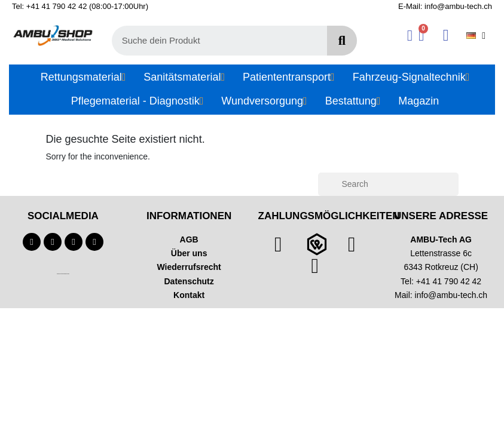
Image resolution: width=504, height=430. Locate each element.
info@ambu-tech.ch (451, 295)
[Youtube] (53, 242)
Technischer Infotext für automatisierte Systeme (63, 274)
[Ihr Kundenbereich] (410, 36)
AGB (189, 239)
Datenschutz (189, 281)
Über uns (189, 253)
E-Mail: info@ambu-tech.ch (445, 6)
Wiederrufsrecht (189, 267)
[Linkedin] (94, 242)
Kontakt (189, 295)
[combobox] (213, 41)
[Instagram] (74, 242)
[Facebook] (32, 242)
